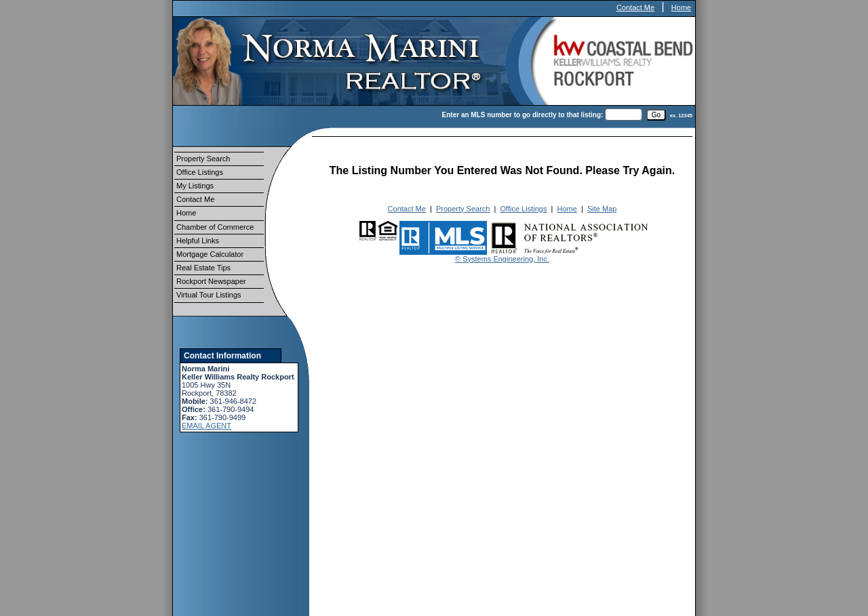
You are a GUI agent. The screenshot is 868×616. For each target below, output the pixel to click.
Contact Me (635, 7)
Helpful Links (198, 241)
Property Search (203, 159)
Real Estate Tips (203, 268)
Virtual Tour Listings (209, 295)
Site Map (602, 209)
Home (681, 7)
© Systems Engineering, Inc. (502, 259)
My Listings (195, 186)
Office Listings (200, 172)
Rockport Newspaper (211, 281)
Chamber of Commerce (215, 227)
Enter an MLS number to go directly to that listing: (523, 115)
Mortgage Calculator (210, 254)
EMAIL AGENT (206, 426)
